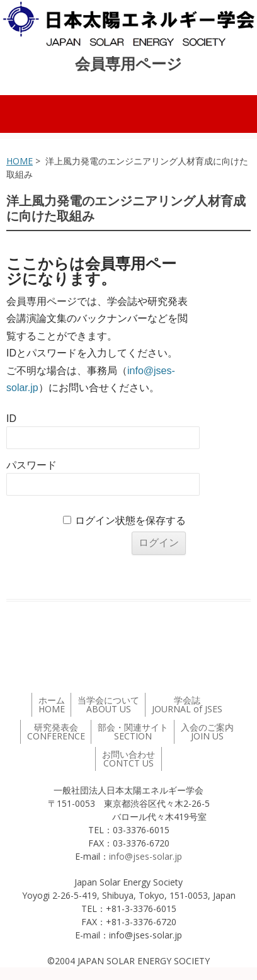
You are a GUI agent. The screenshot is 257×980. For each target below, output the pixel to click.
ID (11, 419)
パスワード (31, 465)
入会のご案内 (207, 732)
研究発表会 (56, 732)
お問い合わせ (128, 759)
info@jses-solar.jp (146, 856)
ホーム (52, 704)
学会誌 (187, 704)
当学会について (108, 704)
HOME (20, 161)
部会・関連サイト (133, 732)
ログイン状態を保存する (130, 521)
